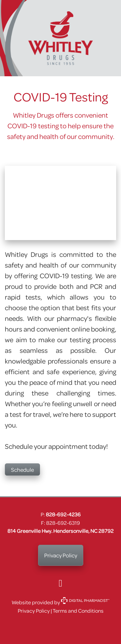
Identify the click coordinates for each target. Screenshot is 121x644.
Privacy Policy (61, 555)
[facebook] (60, 583)
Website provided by (60, 602)
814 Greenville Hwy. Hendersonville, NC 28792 (60, 531)
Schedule (22, 470)
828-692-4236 (63, 514)
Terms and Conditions (78, 611)
